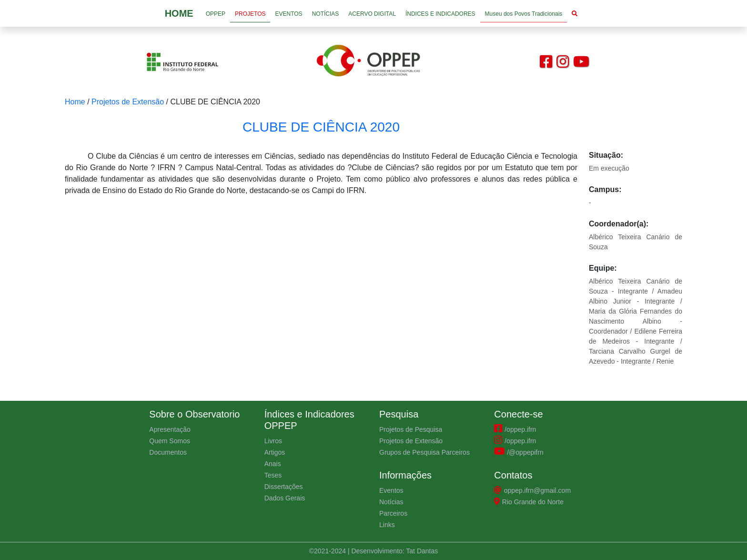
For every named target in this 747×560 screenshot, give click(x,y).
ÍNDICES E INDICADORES (440, 14)
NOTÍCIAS (326, 14)
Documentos (168, 452)
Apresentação (170, 429)
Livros (273, 441)
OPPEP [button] (216, 14)
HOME (179, 13)
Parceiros (393, 513)
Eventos (391, 490)
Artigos (275, 452)
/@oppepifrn (519, 452)
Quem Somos (170, 441)
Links (387, 525)
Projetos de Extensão (128, 102)
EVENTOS (288, 14)
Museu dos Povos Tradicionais (524, 14)
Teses (273, 475)
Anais (273, 464)
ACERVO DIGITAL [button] (372, 14)
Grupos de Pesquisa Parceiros (424, 452)
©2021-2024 (328, 551)
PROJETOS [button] (250, 14)
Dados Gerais (285, 498)
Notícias (391, 502)
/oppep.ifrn (515, 429)
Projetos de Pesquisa (411, 429)
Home (75, 102)
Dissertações (284, 487)
